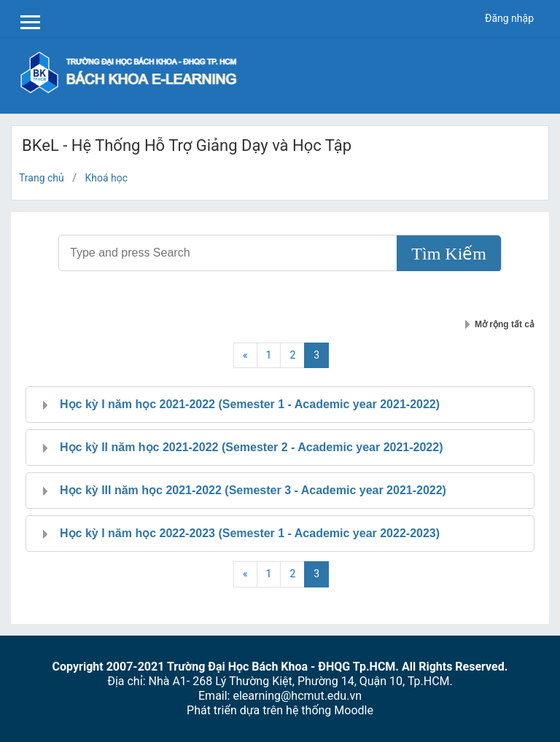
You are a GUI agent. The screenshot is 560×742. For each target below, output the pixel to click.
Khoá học (107, 178)
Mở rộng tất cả (505, 324)
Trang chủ (42, 178)
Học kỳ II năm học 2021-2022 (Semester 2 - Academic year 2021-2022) (252, 447)
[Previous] (245, 356)
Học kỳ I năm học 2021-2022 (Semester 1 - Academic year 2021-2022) (250, 404)
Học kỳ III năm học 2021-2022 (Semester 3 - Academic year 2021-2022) (253, 490)
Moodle (354, 710)
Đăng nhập (509, 18)
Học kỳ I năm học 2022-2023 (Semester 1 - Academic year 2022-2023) (250, 533)
